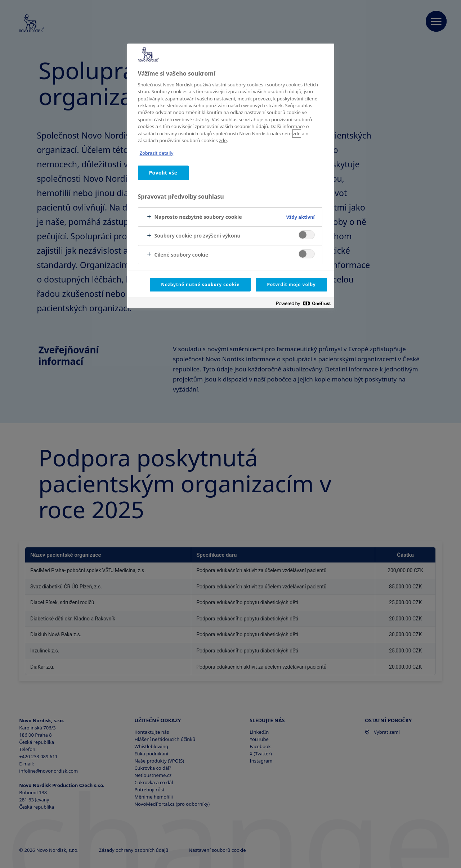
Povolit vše (163, 173)
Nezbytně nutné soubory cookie (200, 284)
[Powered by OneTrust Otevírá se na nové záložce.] (303, 304)
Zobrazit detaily (157, 153)
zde (297, 134)
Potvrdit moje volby (291, 284)
